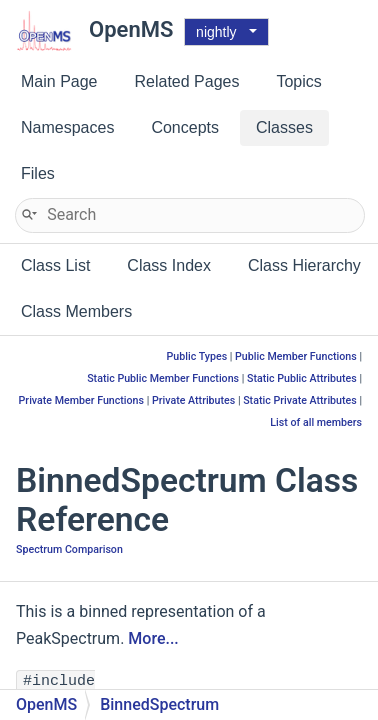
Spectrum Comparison (69, 549)
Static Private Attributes (300, 400)
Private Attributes (193, 400)
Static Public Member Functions (163, 378)
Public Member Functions (296, 356)
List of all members (316, 422)
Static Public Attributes (302, 378)
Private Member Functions (81, 400)
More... (153, 638)
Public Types (197, 356)
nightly (216, 32)
